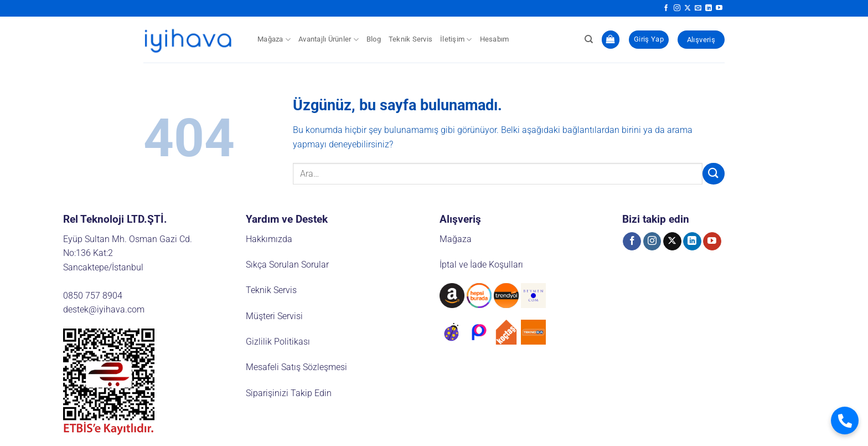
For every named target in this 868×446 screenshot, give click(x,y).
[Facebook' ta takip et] (666, 8)
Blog (374, 39)
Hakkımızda (269, 239)
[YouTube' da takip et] (719, 8)
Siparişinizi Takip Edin (289, 393)
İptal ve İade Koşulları (481, 265)
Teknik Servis (410, 39)
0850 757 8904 (93, 296)
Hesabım (495, 39)
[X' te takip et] (688, 8)
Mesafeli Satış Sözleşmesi (296, 367)
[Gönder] (714, 174)
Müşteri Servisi (274, 316)
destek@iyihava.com (104, 309)
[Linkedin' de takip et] (709, 8)
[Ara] (589, 39)
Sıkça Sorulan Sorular (287, 265)
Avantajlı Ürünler (329, 40)
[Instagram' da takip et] (677, 8)
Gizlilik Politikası (278, 342)
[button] (611, 40)
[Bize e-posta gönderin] (698, 8)
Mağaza (274, 40)
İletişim (456, 40)
